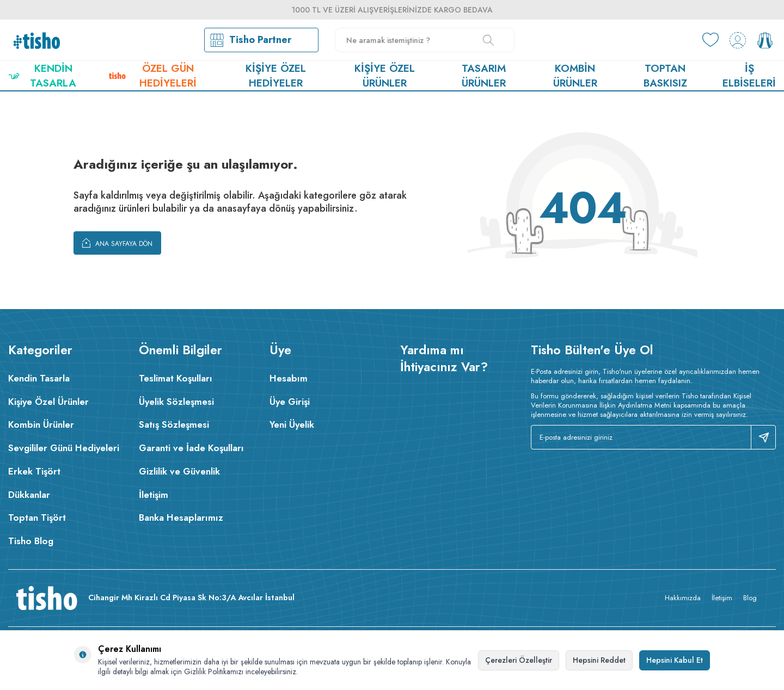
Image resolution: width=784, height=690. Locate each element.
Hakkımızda (683, 598)
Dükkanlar (29, 495)
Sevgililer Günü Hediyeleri (64, 448)
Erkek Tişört (34, 471)
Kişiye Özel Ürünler (385, 76)
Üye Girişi (290, 402)
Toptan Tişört (37, 517)
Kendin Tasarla (42, 76)
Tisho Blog (31, 541)
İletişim (154, 495)
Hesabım (289, 378)
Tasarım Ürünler (484, 76)
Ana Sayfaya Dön (117, 243)
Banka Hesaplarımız (181, 517)
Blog (750, 598)
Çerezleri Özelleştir (519, 660)
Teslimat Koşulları (176, 378)
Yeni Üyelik (292, 424)
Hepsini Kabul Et (675, 660)
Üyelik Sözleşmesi (176, 402)
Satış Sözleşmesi (174, 424)
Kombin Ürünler (575, 76)
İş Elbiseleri (749, 76)
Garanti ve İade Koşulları (191, 448)
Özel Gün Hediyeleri (153, 76)
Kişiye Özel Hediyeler (276, 76)
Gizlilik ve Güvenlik (179, 471)
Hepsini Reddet (599, 660)
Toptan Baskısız (665, 76)
